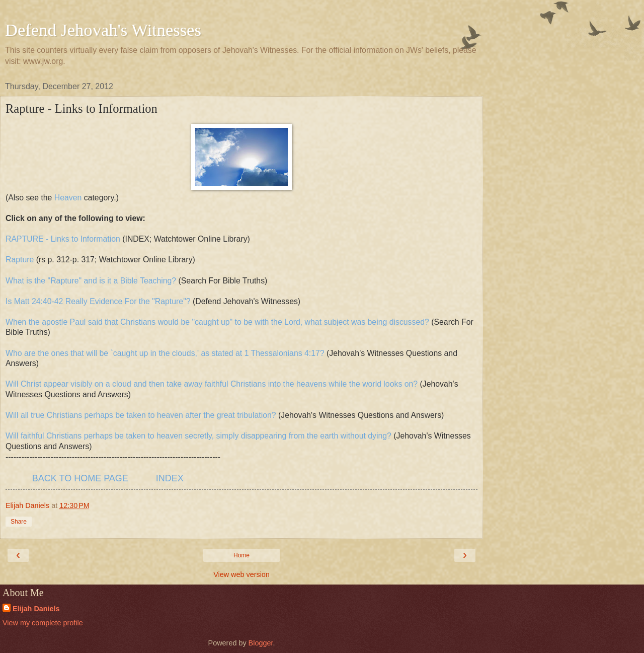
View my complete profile (43, 623)
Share (19, 522)
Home (242, 555)
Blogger (261, 643)
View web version (242, 574)
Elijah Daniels (36, 609)
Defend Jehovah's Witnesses (103, 30)
